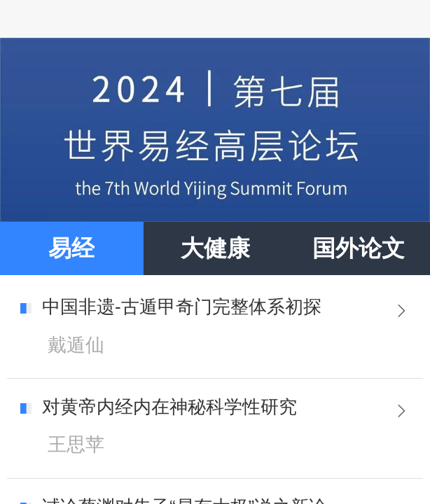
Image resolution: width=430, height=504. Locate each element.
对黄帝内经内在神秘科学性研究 (169, 407)
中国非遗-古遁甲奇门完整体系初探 (182, 307)
